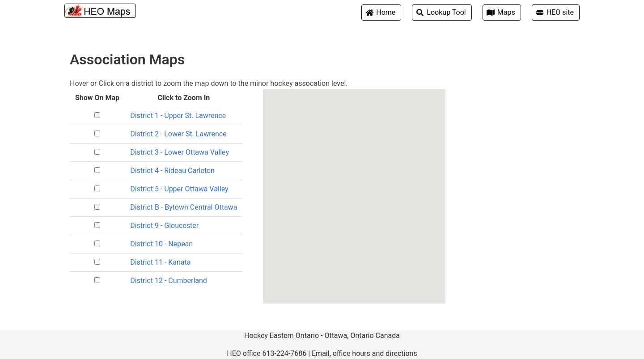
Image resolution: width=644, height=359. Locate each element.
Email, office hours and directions (364, 353)
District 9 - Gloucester (164, 226)
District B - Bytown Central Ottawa (184, 207)
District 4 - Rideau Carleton (172, 171)
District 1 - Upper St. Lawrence (178, 116)
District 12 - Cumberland (169, 281)
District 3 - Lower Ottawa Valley (180, 152)
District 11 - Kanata (160, 262)
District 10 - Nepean (161, 244)
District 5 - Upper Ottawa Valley (179, 189)
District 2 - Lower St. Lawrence (178, 134)
